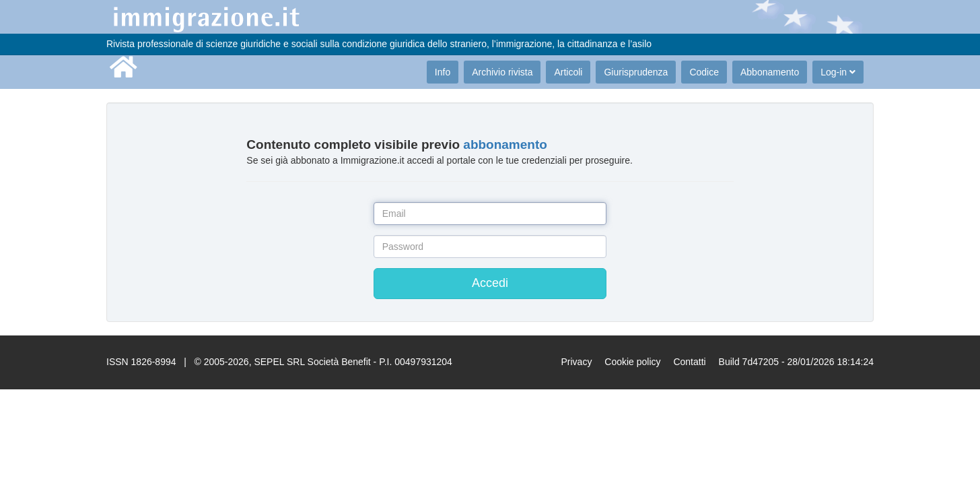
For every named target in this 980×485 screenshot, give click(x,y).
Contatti (689, 362)
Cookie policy (632, 362)
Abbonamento (770, 72)
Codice (704, 72)
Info (443, 72)
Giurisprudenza (636, 72)
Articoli (568, 72)
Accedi (490, 283)
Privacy (576, 362)
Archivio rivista (502, 72)
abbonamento (505, 144)
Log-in (838, 72)
